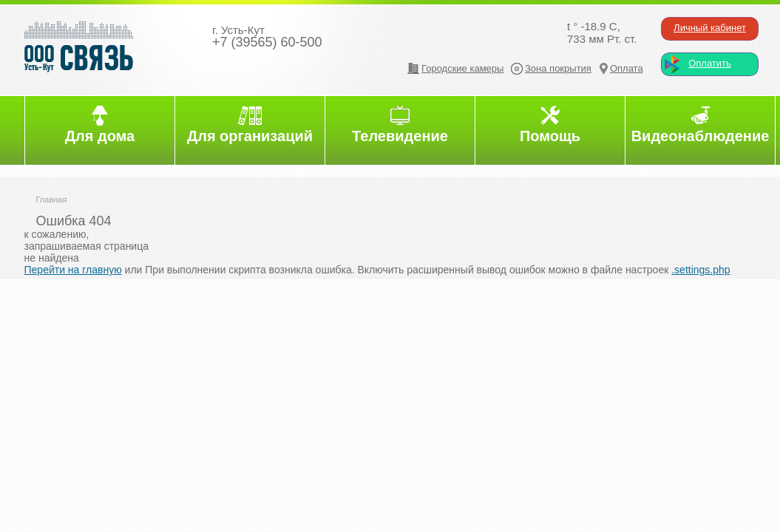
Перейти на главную (73, 270)
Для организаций (250, 136)
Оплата (627, 68)
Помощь (550, 136)
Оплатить (710, 63)
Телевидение (400, 136)
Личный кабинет (710, 28)
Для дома (100, 136)
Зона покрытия (558, 68)
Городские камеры (462, 68)
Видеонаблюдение (701, 136)
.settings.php (701, 270)
